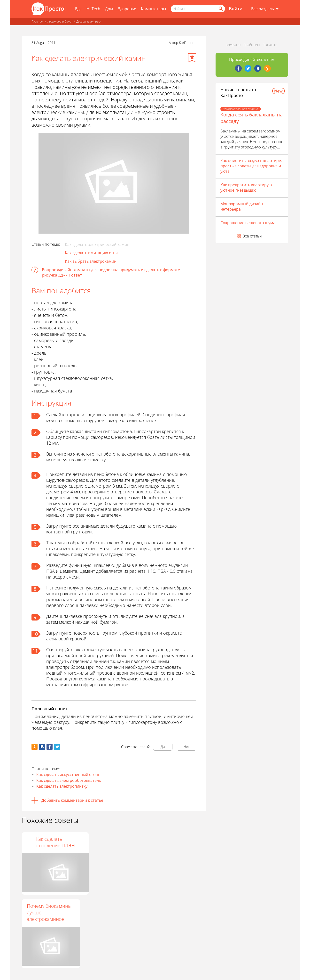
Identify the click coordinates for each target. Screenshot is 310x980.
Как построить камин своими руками (51, 842)
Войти (236, 8)
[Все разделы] (265, 9)
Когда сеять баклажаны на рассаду (252, 118)
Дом (109, 9)
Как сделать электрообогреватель (69, 780)
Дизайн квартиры (88, 21)
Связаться (270, 45)
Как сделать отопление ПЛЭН (170, 842)
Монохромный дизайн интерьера (242, 206)
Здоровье (127, 9)
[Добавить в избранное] (192, 58)
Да (163, 747)
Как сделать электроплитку (62, 786)
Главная (37, 21)
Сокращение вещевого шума (248, 223)
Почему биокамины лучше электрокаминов (49, 912)
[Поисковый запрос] (198, 9)
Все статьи (252, 236)
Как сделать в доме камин (111, 842)
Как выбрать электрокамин (91, 261)
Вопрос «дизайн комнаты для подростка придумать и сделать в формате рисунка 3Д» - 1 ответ (111, 272)
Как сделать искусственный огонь (68, 775)
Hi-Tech (93, 9)
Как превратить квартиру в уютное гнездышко (246, 188)
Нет (187, 747)
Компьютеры (153, 9)
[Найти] (220, 9)
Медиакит (234, 45)
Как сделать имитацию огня (91, 253)
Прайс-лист (252, 45)
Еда (78, 9)
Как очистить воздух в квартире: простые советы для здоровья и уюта (251, 166)
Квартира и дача (59, 21)
